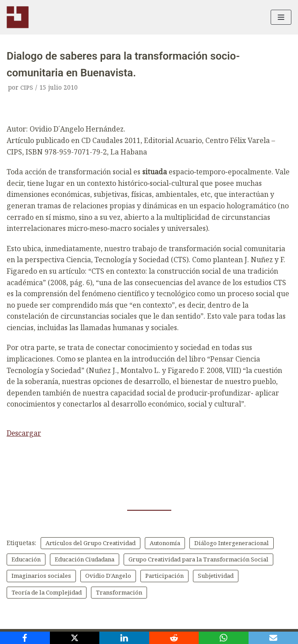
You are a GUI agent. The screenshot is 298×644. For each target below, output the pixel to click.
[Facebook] (25, 638)
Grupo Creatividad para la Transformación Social (86, 576)
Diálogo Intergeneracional (51, 559)
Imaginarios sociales (206, 576)
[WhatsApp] (224, 638)
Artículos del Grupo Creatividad (94, 543)
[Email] (273, 638)
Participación (94, 593)
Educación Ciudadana (183, 559)
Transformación (36, 610)
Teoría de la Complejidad (219, 593)
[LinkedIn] (124, 638)
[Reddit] (174, 638)
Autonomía (173, 543)
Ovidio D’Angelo (36, 593)
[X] (75, 638)
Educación (121, 559)
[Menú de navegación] (281, 17)
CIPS (27, 87)
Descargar (24, 433)
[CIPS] (18, 17)
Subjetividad (148, 593)
